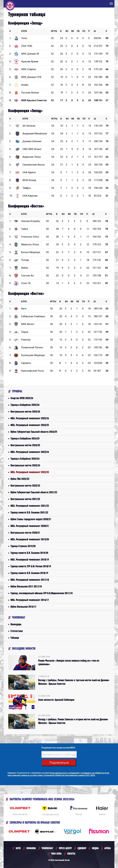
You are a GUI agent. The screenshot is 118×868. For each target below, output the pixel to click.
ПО (84, 31)
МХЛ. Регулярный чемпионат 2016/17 (30, 600)
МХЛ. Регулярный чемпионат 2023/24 (30, 452)
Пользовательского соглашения (64, 773)
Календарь (16, 624)
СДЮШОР (82, 848)
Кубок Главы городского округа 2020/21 (31, 519)
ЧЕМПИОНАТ (47, 848)
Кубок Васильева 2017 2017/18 (26, 586)
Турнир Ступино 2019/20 (23, 546)
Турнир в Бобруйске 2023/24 (25, 459)
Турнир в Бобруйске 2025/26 (25, 405)
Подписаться (59, 763)
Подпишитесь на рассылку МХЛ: (58, 748)
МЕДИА (95, 848)
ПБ (78, 31)
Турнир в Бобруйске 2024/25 (25, 438)
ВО (67, 31)
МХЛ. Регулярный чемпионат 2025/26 (30, 418)
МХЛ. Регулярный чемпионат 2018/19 (30, 560)
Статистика (17, 631)
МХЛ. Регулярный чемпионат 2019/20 (30, 539)
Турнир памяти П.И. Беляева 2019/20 (29, 553)
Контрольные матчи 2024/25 (25, 445)
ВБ (73, 31)
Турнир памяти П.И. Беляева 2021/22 (29, 512)
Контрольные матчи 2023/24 (25, 465)
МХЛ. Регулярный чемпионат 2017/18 (30, 580)
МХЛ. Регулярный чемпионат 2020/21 (30, 526)
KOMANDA (31, 848)
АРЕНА (108, 848)
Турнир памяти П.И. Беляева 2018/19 (29, 573)
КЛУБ (24, 31)
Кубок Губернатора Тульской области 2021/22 (34, 492)
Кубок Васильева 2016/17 (23, 607)
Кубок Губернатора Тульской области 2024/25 (34, 432)
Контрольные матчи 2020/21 (25, 533)
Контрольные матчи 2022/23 (25, 486)
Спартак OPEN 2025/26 (22, 398)
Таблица (15, 638)
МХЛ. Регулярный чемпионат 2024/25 (30, 425)
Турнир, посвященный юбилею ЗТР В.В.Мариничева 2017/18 (41, 593)
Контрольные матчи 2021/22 (25, 499)
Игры (54, 31)
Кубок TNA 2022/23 (20, 479)
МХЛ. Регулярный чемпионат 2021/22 (30, 506)
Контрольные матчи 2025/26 (25, 412)
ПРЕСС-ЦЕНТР (65, 848)
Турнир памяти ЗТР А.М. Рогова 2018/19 (31, 566)
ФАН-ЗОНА (56, 854)
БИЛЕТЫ (71, 854)
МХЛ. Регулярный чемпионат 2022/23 (30, 472)
